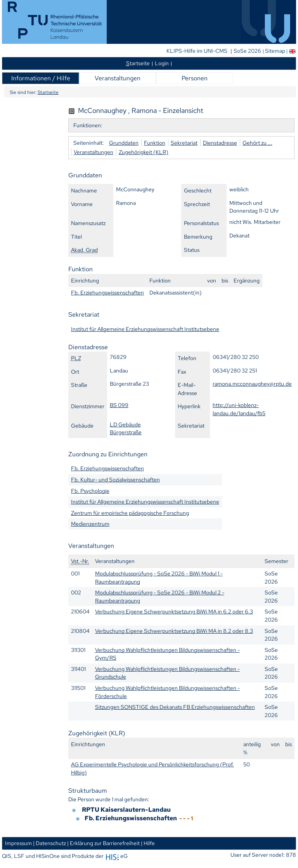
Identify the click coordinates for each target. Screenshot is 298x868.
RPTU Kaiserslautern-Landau (126, 810)
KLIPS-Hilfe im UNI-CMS (198, 51)
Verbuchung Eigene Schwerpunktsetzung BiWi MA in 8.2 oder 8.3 (174, 631)
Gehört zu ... (257, 143)
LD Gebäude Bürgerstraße (126, 428)
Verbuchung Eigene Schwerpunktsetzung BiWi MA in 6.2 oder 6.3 (174, 611)
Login (162, 63)
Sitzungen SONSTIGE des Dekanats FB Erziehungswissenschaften (175, 707)
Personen (195, 78)
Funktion (155, 143)
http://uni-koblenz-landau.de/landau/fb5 (239, 409)
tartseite (138, 63)
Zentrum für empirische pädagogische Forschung (130, 513)
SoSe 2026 (248, 51)
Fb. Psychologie (90, 491)
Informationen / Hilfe (41, 78)
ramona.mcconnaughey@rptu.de (252, 384)
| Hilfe (148, 843)
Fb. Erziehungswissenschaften (107, 292)
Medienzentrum (90, 524)
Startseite (48, 92)
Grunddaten (124, 143)
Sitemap (275, 51)
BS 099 (119, 405)
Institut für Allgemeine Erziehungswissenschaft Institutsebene (145, 329)
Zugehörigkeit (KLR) (144, 152)
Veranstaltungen (118, 78)
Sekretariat (184, 143)
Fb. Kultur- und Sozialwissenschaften (115, 479)
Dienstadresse (220, 143)
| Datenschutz (49, 843)
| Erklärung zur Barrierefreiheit (103, 843)
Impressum (18, 843)
